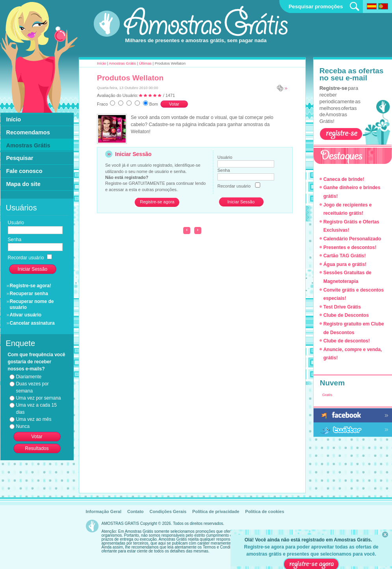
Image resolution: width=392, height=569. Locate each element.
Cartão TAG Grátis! (345, 256)
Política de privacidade (216, 511)
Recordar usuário (234, 186)
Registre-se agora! (31, 286)
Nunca (23, 426)
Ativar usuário (26, 315)
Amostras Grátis (122, 63)
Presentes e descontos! (350, 247)
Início (101, 63)
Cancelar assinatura (32, 323)
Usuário (225, 157)
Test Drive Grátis (342, 307)
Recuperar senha (29, 294)
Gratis (327, 395)
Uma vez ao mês (33, 419)
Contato (136, 511)
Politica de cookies (265, 511)
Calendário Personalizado (352, 239)
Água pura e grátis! (345, 264)
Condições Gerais (168, 511)
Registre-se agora (157, 202)
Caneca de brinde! (344, 179)
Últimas (145, 63)
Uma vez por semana (38, 398)
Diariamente (29, 377)
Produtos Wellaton (130, 78)
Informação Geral (104, 511)
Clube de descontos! (347, 341)
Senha (224, 170)
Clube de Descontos (346, 315)
